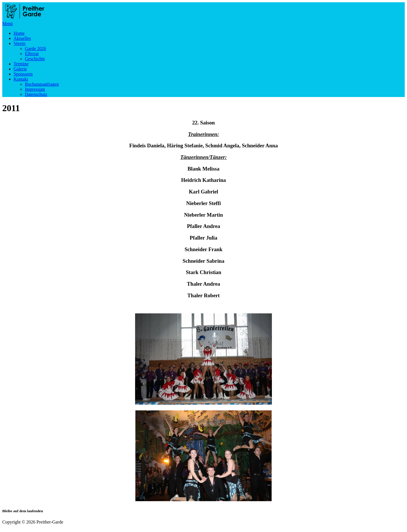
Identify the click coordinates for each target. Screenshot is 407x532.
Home (19, 33)
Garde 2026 (35, 49)
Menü (7, 24)
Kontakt (21, 79)
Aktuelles (22, 38)
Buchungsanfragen (42, 84)
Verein (20, 43)
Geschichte (35, 59)
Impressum (35, 89)
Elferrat (32, 54)
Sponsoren (23, 74)
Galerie (20, 69)
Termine (21, 64)
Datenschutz (36, 94)
